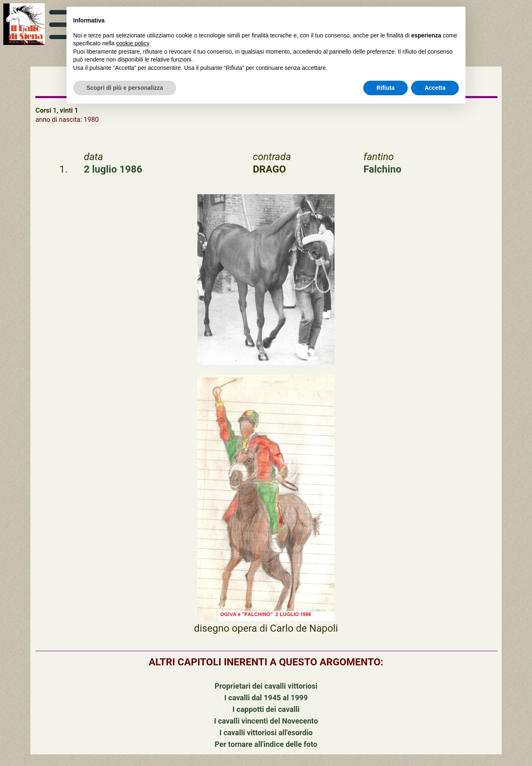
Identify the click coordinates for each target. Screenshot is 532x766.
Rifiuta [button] (386, 88)
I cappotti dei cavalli (266, 709)
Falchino (383, 169)
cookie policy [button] (133, 43)
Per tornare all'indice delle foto (266, 744)
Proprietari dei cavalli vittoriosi (266, 686)
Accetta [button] (435, 88)
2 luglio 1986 (113, 169)
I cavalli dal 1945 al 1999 (266, 698)
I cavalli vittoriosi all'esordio (266, 733)
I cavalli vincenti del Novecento (266, 721)
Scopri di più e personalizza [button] (125, 88)
